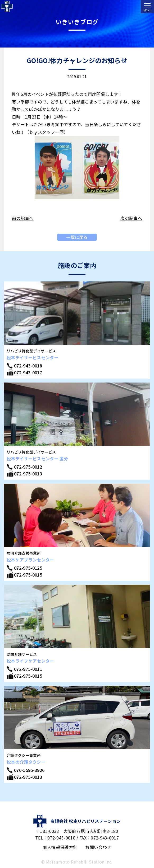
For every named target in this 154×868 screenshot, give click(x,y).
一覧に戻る (77, 237)
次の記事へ (131, 218)
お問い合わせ (98, 847)
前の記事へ (23, 218)
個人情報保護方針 (60, 847)
